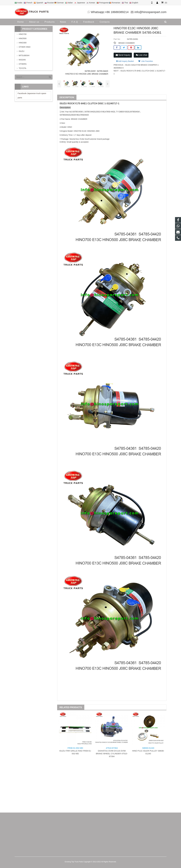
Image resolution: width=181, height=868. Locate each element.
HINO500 (23, 38)
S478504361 (135, 112)
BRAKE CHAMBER (126, 43)
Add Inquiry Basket (125, 61)
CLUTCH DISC (96, 103)
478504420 (65, 115)
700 (80, 131)
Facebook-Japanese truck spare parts (32, 95)
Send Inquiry (123, 55)
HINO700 (23, 34)
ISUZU (63, 103)
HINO (76, 131)
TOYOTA (23, 68)
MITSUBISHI (24, 55)
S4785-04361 (78, 112)
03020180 (75, 115)
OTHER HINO (25, 47)
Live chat (141, 55)
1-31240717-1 (112, 103)
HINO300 (23, 43)
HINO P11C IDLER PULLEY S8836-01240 (148, 751)
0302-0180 (100, 112)
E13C (84, 131)
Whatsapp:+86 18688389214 (110, 12)
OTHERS (23, 64)
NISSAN (22, 60)
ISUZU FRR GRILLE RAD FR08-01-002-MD (75, 751)
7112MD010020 (123, 112)
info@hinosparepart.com (150, 12)
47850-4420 (110, 112)
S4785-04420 (90, 112)
